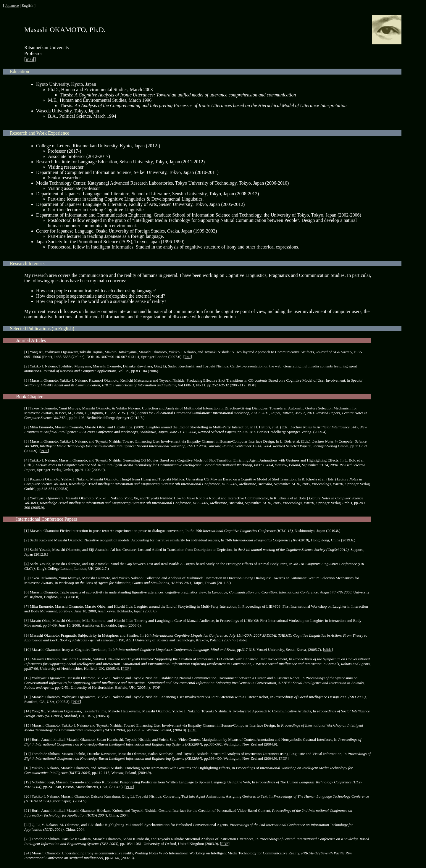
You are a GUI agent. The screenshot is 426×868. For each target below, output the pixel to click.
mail (30, 59)
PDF (251, 385)
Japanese (12, 5)
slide (242, 640)
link (188, 357)
